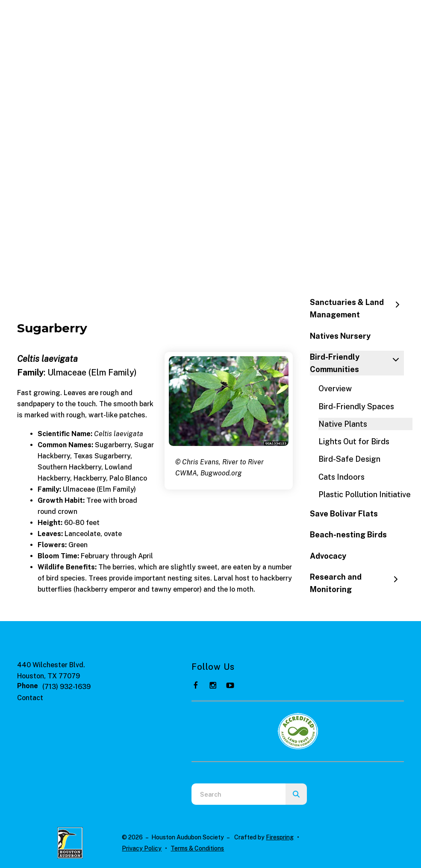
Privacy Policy (142, 848)
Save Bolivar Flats (344, 514)
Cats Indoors (342, 477)
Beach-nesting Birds (348, 535)
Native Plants (343, 424)
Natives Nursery (340, 336)
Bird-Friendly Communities (357, 363)
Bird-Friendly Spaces (356, 406)
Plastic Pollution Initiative (365, 494)
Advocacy (328, 556)
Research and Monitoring (357, 583)
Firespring (280, 837)
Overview (335, 389)
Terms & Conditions (197, 848)
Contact (30, 698)
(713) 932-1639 (66, 687)
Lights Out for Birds (354, 441)
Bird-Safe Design (349, 459)
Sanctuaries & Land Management (357, 308)
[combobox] (238, 794)
